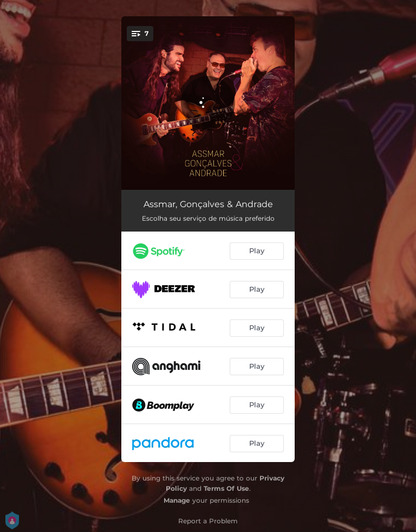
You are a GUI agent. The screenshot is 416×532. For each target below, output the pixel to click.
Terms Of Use (226, 488)
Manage (177, 500)
